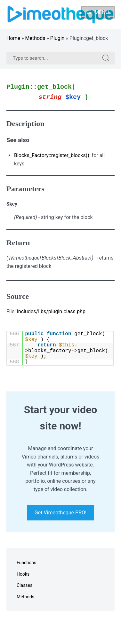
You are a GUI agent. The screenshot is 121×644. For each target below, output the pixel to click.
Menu (98, 12)
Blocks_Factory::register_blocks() (52, 155)
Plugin (57, 38)
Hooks (23, 574)
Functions (26, 563)
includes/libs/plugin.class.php (51, 311)
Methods (35, 38)
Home (13, 38)
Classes (24, 585)
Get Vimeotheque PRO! (60, 513)
